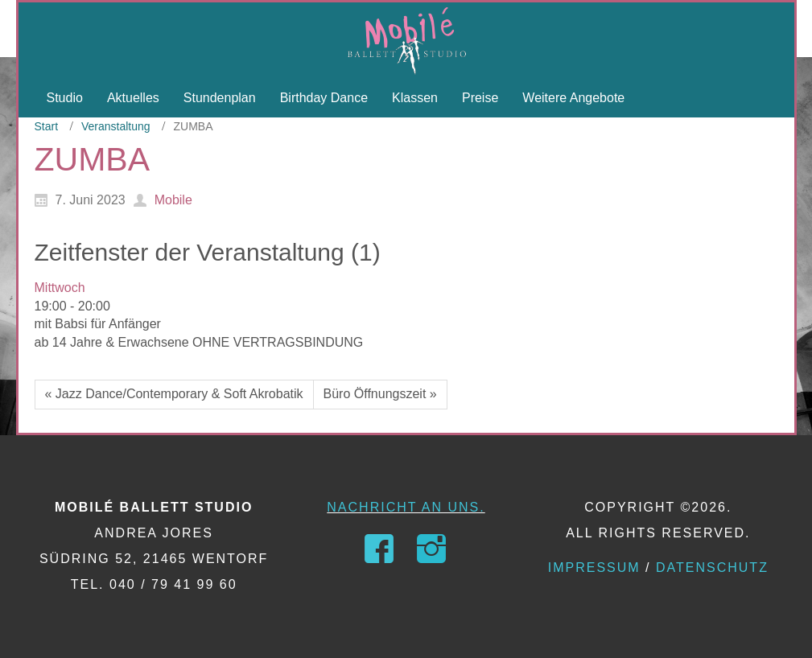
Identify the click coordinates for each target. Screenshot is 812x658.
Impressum (594, 568)
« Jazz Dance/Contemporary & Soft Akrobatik (174, 394)
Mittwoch (60, 288)
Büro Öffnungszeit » (380, 394)
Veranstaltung (116, 126)
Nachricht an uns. (406, 507)
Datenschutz (712, 568)
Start (47, 126)
